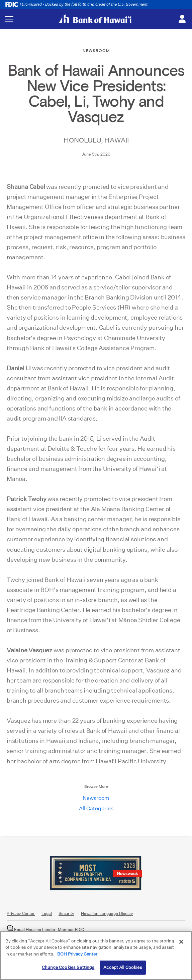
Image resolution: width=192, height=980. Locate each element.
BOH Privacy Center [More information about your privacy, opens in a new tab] (77, 954)
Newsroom (96, 798)
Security (66, 913)
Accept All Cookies (123, 967)
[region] (96, 956)
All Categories (96, 808)
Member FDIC (71, 930)
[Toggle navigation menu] (9, 19)
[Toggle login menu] (182, 19)
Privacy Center (21, 913)
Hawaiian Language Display (107, 913)
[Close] (181, 942)
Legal (47, 913)
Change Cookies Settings (68, 967)
